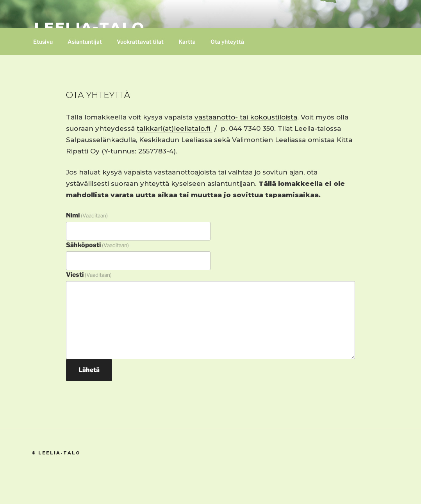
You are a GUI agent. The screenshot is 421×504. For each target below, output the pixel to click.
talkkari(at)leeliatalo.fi (175, 128)
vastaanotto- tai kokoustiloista (246, 117)
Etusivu (43, 42)
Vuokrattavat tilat (140, 42)
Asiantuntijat (85, 42)
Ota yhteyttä (227, 42)
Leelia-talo (89, 27)
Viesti (89, 275)
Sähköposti (97, 245)
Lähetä (89, 370)
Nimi (87, 215)
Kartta (187, 42)
